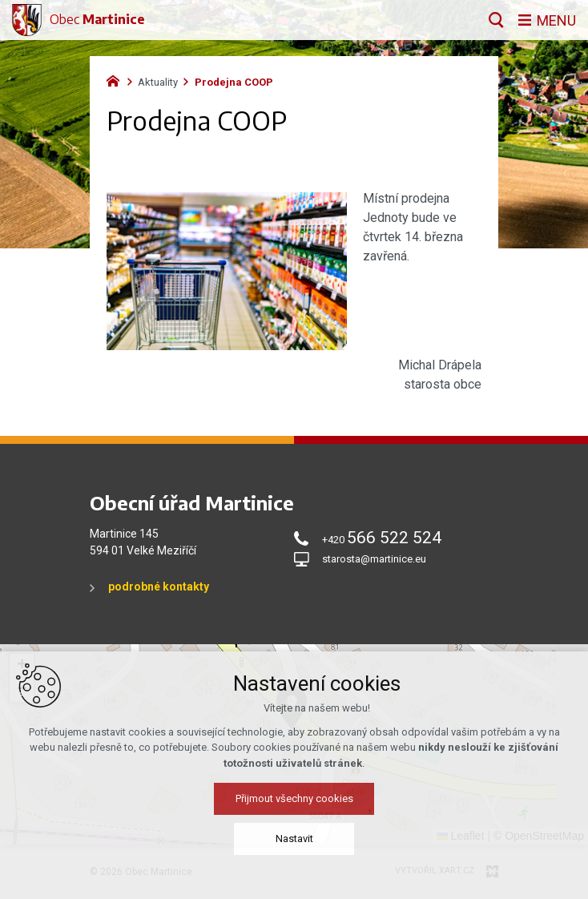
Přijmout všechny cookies (294, 798)
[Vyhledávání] (496, 20)
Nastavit (294, 839)
